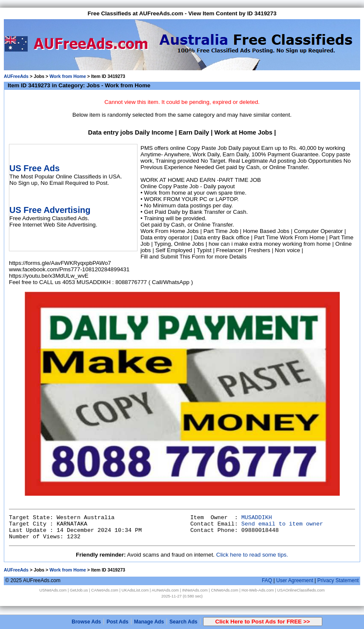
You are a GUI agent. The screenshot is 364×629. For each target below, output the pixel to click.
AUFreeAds (16, 76)
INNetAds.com (195, 590)
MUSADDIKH (257, 518)
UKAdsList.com (135, 590)
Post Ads (118, 622)
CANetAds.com (105, 590)
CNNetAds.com (224, 590)
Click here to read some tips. (252, 555)
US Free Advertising (50, 210)
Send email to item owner (282, 524)
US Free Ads (34, 168)
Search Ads (183, 622)
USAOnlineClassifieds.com (301, 590)
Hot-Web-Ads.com (258, 590)
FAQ (267, 580)
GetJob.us (79, 590)
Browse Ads (86, 622)
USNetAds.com (53, 590)
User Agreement (295, 580)
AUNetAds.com (165, 590)
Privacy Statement (338, 580)
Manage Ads (149, 622)
